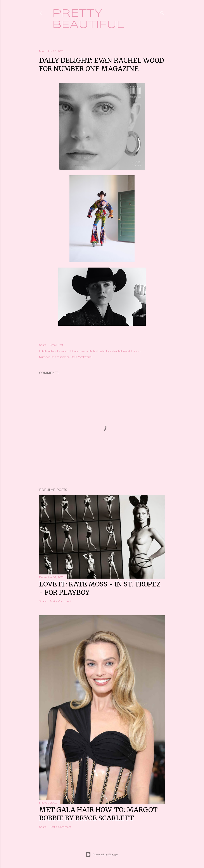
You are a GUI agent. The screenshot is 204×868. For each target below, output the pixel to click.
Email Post (56, 345)
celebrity (73, 351)
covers (84, 351)
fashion (136, 351)
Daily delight (97, 351)
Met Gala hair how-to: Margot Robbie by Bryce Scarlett (98, 814)
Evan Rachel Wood (118, 351)
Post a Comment (61, 601)
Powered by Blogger (102, 854)
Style (74, 357)
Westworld (85, 357)
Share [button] (43, 345)
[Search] (162, 12)
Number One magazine (54, 357)
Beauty (62, 351)
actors (52, 351)
